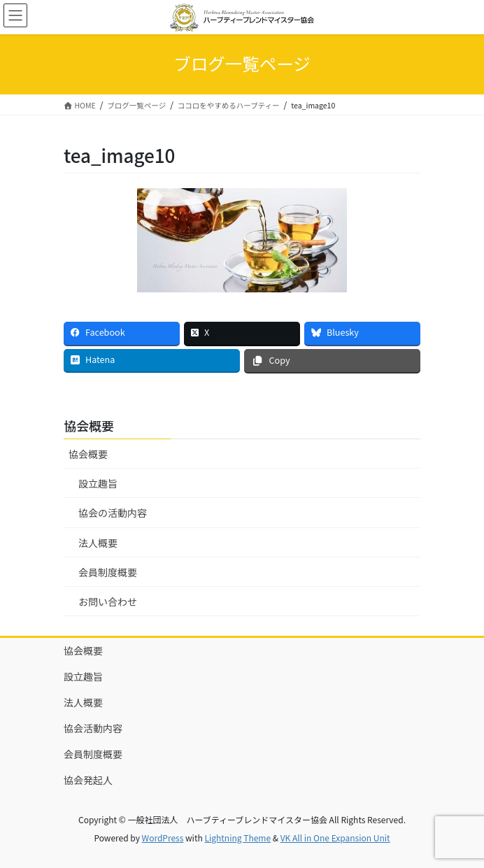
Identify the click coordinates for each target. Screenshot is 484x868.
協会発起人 (88, 780)
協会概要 (88, 454)
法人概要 (98, 543)
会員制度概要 (108, 572)
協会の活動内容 (113, 513)
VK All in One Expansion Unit (335, 838)
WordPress (163, 838)
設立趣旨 (98, 483)
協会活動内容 (93, 728)
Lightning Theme (237, 838)
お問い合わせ (108, 602)
